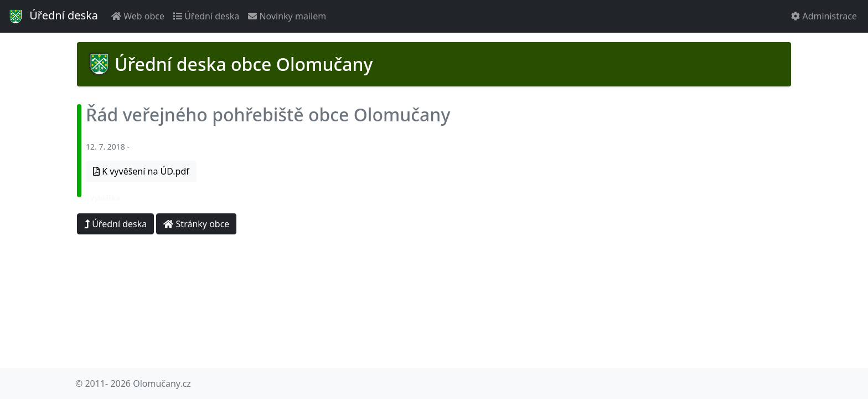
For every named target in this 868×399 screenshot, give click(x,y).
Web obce (138, 16)
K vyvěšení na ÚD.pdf (141, 171)
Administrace (824, 16)
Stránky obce (196, 224)
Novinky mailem (287, 16)
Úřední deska (52, 17)
